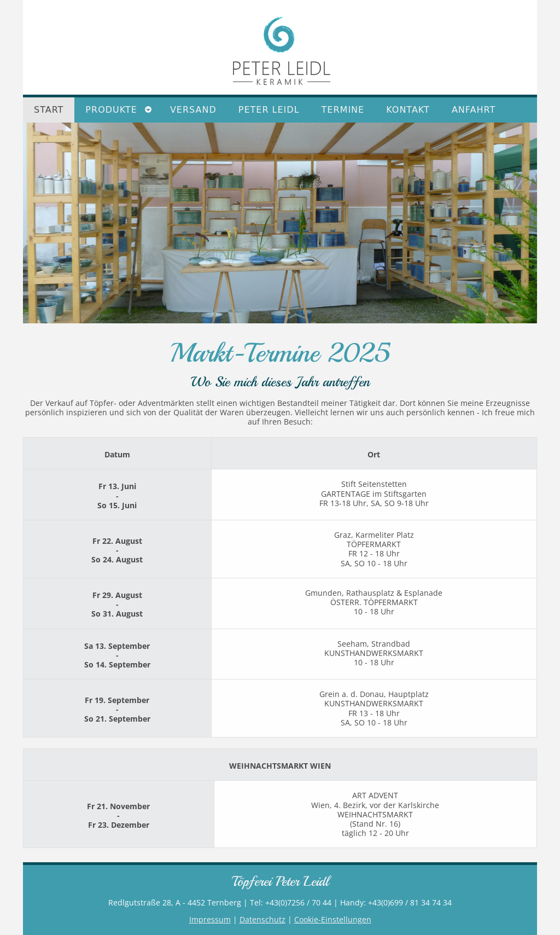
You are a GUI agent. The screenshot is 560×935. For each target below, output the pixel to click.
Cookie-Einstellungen (333, 919)
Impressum (210, 919)
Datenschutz (262, 919)
